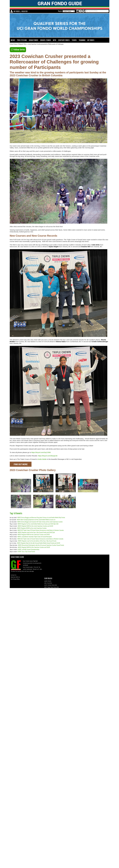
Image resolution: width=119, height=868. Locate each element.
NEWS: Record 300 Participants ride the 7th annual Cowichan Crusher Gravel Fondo (41, 545)
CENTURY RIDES (64, 40)
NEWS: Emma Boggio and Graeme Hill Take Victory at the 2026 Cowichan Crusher (40, 522)
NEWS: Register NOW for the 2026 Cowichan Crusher (32, 528)
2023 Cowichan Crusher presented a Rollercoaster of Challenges (46, 44)
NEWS (13, 40)
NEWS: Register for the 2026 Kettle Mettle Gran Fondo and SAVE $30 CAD (38, 524)
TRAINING (82, 40)
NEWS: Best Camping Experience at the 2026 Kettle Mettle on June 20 (36, 520)
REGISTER (25, 11)
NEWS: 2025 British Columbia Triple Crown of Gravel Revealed (35, 537)
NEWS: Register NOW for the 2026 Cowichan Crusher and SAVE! (35, 526)
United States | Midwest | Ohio (18, 44)
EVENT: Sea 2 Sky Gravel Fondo (26, 552)
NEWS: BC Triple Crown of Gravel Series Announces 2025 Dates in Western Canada (40, 539)
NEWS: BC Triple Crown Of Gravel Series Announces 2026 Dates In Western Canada (41, 530)
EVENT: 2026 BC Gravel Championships (28, 550)
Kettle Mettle (42, 459)
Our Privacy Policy (15, 579)
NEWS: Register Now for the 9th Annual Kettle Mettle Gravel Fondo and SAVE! (39, 543)
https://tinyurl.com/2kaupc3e (48, 456)
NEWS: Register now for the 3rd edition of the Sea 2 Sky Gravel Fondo (37, 541)
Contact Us (14, 575)
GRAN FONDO (33, 40)
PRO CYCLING (22, 40)
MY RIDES (17, 11)
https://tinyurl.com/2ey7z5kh (41, 452)
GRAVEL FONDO (46, 40)
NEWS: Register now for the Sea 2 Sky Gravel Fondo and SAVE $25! (36, 533)
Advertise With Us (15, 577)
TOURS (74, 40)
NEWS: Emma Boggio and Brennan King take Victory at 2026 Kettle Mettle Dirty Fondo (41, 518)
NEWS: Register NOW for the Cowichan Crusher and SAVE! (34, 535)
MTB (55, 40)
